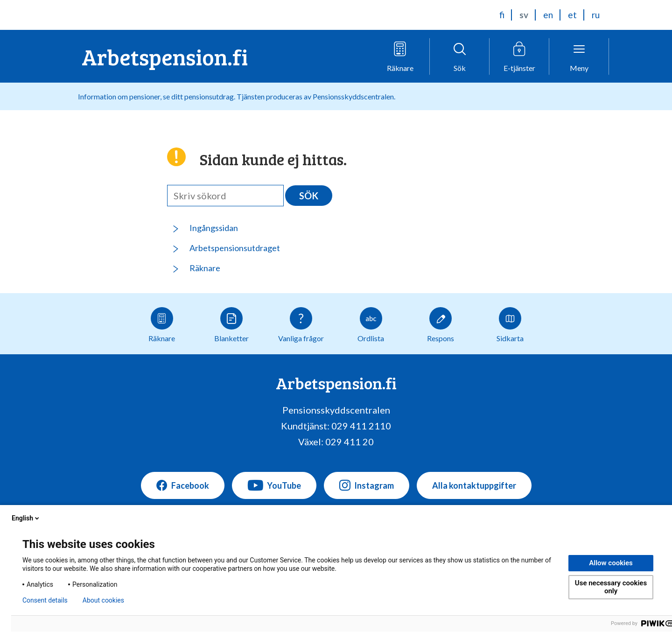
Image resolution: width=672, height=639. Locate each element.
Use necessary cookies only (611, 587)
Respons (441, 325)
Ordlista (371, 325)
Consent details (45, 600)
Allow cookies (611, 563)
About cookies (103, 600)
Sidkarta (510, 325)
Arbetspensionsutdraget (235, 248)
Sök (309, 196)
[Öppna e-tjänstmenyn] (519, 56)
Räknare (205, 268)
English (26, 518)
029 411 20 (350, 442)
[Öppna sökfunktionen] (460, 56)
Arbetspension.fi (165, 56)
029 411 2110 (361, 426)
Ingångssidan (214, 228)
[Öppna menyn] (579, 56)
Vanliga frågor (301, 325)
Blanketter (231, 325)
